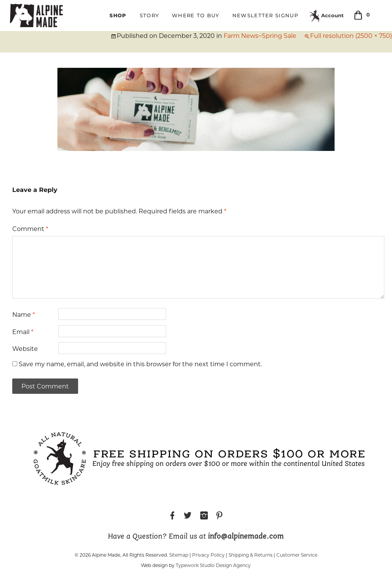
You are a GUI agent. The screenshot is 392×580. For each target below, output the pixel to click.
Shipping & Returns (251, 555)
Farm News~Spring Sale (260, 36)
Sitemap (179, 555)
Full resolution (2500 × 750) (351, 36)
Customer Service (297, 555)
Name (24, 315)
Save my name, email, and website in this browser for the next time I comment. (140, 364)
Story (149, 15)
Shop (118, 15)
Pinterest (219, 517)
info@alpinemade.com (246, 537)
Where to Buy (196, 15)
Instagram (204, 517)
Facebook (172, 517)
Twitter (188, 517)
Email (23, 332)
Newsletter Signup (265, 15)
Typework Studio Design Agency (213, 565)
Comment (30, 229)
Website (25, 349)
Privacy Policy (208, 555)
